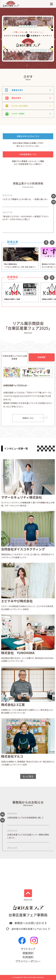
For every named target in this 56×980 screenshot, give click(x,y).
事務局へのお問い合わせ (28, 923)
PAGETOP (28, 895)
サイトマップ (28, 949)
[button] (2, 39)
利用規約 (28, 957)
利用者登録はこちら (28, 154)
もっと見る (28, 776)
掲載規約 (28, 953)
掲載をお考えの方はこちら (28, 136)
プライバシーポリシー (28, 961)
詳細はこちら (28, 418)
